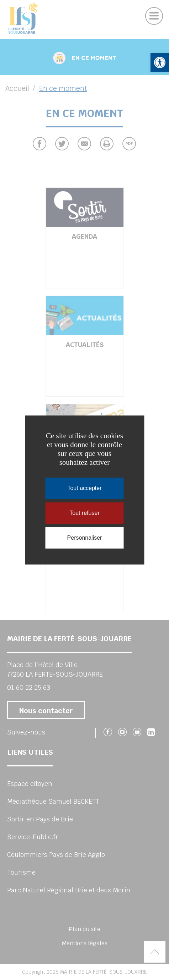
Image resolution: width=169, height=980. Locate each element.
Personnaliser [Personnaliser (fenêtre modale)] (85, 538)
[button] (160, 62)
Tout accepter (84, 488)
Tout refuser (84, 513)
